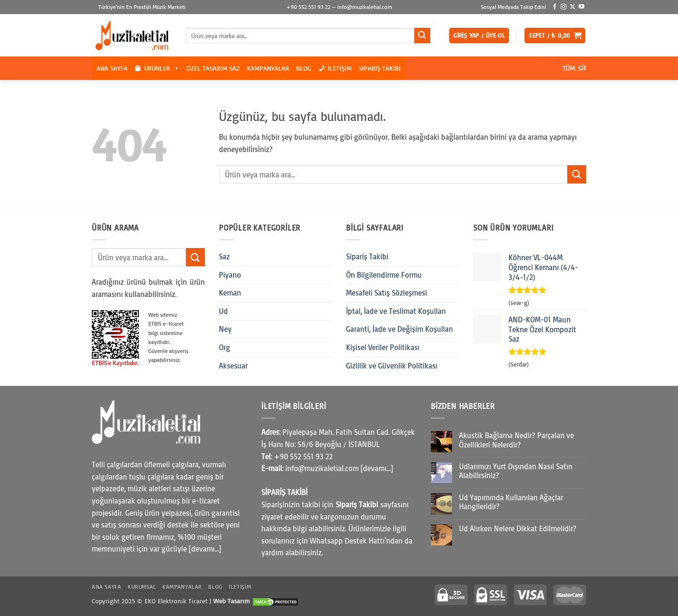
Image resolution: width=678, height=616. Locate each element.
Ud (223, 311)
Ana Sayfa (112, 68)
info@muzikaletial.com (365, 7)
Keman (230, 293)
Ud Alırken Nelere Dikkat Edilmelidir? (518, 529)
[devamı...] (205, 549)
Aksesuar (233, 366)
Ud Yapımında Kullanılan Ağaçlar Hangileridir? (511, 502)
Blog (304, 68)
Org (225, 347)
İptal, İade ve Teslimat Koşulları (396, 311)
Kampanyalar (268, 68)
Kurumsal (142, 587)
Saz (224, 256)
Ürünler (162, 68)
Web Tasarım (232, 601)
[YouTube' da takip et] (581, 7)
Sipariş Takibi (380, 68)
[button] (479, 36)
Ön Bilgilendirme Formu (384, 275)
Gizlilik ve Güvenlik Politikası (392, 366)
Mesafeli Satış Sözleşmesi (387, 293)
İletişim (340, 68)
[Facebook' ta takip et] (555, 7)
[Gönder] (422, 36)
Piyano (230, 275)
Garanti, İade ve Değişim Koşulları (400, 329)
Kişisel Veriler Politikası (383, 347)
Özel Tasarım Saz (213, 68)
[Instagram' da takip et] (564, 7)
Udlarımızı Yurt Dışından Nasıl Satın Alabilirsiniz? (516, 471)
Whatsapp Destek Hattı (347, 541)
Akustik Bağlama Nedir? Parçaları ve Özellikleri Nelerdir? (517, 440)
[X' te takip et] (573, 7)
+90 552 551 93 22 (308, 7)
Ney (225, 329)
